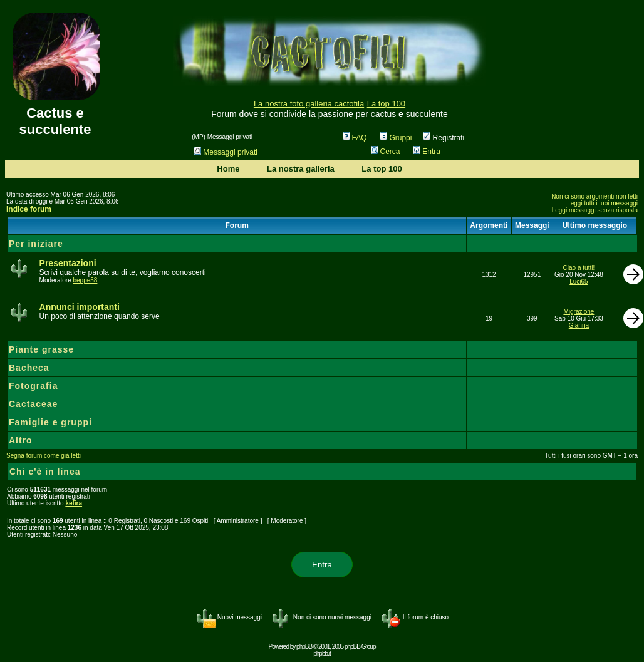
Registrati (444, 138)
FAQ (355, 138)
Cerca (386, 152)
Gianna (579, 325)
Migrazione (579, 312)
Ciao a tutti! (579, 268)
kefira (74, 503)
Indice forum (29, 209)
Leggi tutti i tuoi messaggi (602, 203)
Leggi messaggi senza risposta (595, 210)
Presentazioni (68, 263)
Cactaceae (33, 404)
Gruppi (396, 138)
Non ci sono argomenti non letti (595, 196)
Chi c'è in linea (45, 472)
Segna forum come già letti (44, 456)
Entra (427, 152)
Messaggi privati (226, 152)
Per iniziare (36, 244)
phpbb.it (322, 654)
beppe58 (85, 280)
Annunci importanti (80, 307)
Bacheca (29, 368)
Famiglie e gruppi (50, 422)
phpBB (304, 647)
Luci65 (579, 282)
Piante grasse (41, 349)
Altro (21, 440)
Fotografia (33, 386)
